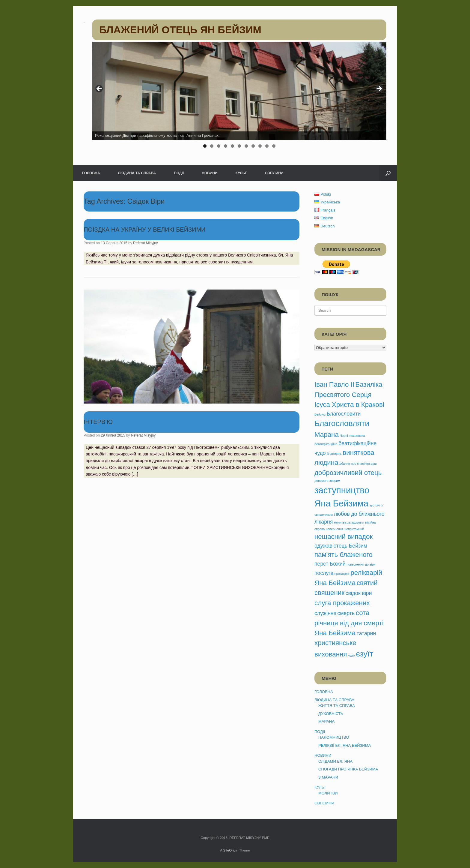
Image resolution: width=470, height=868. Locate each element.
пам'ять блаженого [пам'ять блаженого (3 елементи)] (344, 555)
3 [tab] (219, 146)
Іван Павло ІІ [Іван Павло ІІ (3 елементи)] (334, 384)
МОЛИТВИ (328, 793)
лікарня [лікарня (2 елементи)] (324, 522)
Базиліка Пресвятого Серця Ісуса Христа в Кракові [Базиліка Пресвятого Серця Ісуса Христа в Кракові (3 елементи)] (349, 395)
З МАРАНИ (328, 777)
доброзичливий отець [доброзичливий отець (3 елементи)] (348, 473)
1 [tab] (205, 146)
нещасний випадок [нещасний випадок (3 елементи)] (344, 537)
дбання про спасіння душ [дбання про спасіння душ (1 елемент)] (358, 464)
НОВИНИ (210, 173)
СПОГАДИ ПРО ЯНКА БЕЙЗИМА (348, 769)
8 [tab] (253, 146)
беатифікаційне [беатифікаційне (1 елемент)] (326, 444)
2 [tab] (212, 146)
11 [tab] (274, 146)
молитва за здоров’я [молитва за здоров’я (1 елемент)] (349, 522)
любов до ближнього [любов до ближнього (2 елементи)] (359, 514)
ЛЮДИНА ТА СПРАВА (137, 173)
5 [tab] (232, 146)
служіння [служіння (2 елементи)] (325, 613)
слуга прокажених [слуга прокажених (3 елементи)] (342, 603)
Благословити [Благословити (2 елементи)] (344, 414)
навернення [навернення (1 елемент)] (335, 529)
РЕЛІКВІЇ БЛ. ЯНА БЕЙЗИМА (345, 745)
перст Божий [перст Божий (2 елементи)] (330, 564)
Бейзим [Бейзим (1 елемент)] (320, 414)
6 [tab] (239, 146)
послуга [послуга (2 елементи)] (324, 573)
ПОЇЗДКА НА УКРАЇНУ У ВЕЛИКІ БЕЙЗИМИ (145, 230)
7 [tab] (246, 146)
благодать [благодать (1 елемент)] (334, 454)
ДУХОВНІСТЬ (331, 714)
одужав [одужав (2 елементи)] (323, 546)
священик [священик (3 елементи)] (329, 593)
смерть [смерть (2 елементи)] (346, 613)
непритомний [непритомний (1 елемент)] (354, 529)
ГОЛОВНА (91, 173)
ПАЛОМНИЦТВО (334, 737)
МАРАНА (326, 721)
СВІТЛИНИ (274, 173)
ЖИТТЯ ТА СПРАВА (337, 706)
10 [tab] (267, 146)
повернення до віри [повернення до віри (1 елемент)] (361, 564)
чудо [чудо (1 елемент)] (351, 655)
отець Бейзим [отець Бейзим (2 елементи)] (350, 546)
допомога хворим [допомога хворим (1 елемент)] (327, 481)
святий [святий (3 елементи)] (367, 583)
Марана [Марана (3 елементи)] (327, 435)
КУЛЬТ (241, 173)
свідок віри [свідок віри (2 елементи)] (359, 593)
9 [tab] (260, 146)
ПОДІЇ (179, 173)
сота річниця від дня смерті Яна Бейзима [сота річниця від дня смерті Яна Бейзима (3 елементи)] (349, 623)
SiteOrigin (231, 850)
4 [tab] (226, 146)
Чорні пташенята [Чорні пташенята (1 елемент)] (352, 436)
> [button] (379, 89)
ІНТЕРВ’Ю (98, 422)
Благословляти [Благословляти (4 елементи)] (342, 423)
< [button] (100, 89)
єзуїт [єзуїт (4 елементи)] (364, 654)
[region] (239, 97)
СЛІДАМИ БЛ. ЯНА (335, 761)
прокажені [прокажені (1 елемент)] (342, 574)
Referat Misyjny (146, 243)
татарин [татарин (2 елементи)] (366, 633)
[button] (388, 173)
